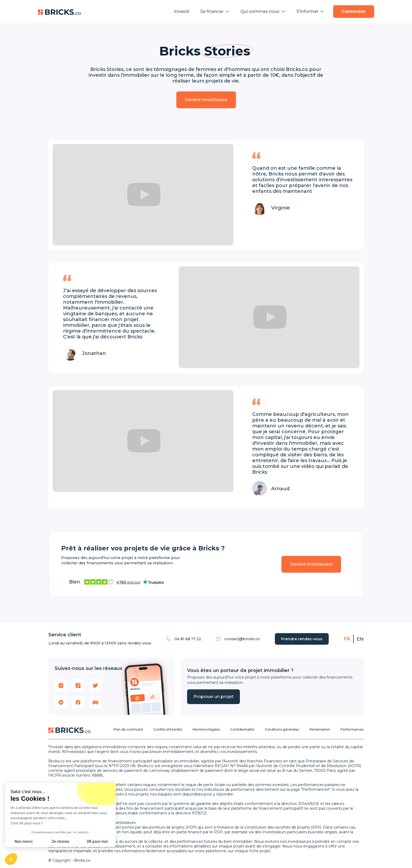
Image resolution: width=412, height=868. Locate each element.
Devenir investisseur (206, 100)
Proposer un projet (213, 697)
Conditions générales (282, 729)
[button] (215, 12)
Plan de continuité (128, 729)
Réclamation (320, 729)
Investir (182, 11)
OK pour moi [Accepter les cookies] (97, 842)
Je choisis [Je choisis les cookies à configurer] (60, 842)
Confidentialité (242, 729)
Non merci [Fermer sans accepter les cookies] (23, 842)
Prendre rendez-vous (302, 639)
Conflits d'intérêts (168, 729)
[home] (59, 12)
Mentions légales (206, 729)
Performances (352, 729)
